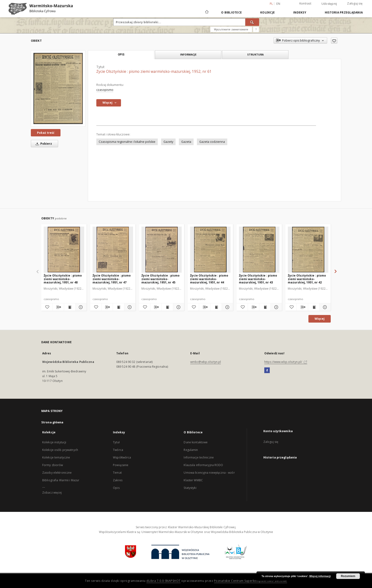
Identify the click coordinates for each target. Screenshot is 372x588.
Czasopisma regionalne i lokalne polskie (127, 142)
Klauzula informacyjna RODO (203, 465)
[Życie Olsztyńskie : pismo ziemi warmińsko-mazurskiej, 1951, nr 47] (113, 250)
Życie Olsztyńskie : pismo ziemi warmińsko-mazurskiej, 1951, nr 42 (307, 279)
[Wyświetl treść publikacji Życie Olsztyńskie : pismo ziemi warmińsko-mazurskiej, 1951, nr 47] (119, 307)
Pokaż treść (46, 133)
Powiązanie (121, 465)
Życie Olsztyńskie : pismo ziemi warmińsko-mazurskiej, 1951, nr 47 (112, 279)
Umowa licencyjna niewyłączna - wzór (209, 473)
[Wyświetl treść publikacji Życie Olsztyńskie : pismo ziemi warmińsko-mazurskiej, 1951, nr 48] (70, 307)
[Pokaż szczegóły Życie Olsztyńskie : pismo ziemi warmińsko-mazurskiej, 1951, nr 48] (80, 307)
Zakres (118, 480)
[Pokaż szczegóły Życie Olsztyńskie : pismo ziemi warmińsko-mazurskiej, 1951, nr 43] (276, 307)
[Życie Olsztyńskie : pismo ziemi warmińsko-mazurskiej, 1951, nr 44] (210, 250)
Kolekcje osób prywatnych (60, 450)
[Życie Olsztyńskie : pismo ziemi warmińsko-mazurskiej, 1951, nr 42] (308, 250)
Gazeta (186, 142)
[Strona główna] (207, 12)
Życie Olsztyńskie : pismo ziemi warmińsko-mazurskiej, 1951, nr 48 (63, 279)
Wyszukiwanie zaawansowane (231, 29)
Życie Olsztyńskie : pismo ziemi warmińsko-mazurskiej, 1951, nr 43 (258, 279)
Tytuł (116, 442)
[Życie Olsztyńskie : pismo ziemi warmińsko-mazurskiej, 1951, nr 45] (162, 250)
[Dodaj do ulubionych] (334, 41)
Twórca (118, 450)
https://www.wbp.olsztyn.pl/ (286, 362)
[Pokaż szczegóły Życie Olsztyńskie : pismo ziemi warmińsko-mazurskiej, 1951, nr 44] (227, 307)
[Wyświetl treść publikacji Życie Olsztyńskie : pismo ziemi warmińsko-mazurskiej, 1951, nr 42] (314, 307)
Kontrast (305, 3)
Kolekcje (267, 12)
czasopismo (105, 90)
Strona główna (52, 422)
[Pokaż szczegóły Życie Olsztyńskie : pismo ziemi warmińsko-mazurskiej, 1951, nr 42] (324, 307)
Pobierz (43, 144)
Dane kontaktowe (196, 442)
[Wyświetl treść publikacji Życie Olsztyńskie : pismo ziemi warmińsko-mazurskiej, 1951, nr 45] (167, 307)
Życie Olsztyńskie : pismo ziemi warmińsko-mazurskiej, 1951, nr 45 (160, 279)
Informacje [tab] (188, 54)
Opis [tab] (121, 55)
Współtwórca (122, 457)
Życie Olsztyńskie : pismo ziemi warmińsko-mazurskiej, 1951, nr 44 (209, 279)
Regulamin (191, 450)
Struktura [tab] (255, 54)
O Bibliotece (231, 12)
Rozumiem (348, 576)
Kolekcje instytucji (54, 442)
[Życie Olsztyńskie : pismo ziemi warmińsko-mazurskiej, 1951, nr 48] (64, 250)
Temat (117, 473)
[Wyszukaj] (252, 22)
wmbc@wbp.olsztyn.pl (206, 362)
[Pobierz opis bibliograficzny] (58, 307)
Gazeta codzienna (212, 142)
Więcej (320, 319)
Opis (116, 488)
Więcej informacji (320, 576)
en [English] (278, 4)
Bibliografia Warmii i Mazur (61, 480)
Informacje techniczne (199, 457)
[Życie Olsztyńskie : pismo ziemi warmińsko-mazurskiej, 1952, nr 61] (58, 88)
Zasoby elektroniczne (57, 473)
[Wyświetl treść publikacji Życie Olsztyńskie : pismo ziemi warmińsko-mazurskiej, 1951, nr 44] (216, 307)
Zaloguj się (355, 3)
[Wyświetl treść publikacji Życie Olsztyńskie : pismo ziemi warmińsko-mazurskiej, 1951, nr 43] (265, 307)
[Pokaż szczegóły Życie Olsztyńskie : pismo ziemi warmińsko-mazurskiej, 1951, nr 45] (178, 307)
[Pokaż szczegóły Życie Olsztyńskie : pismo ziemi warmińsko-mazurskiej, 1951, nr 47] (129, 307)
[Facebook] (267, 370)
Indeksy (300, 12)
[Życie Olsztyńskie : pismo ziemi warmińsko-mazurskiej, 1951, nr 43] (259, 250)
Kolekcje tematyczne (56, 457)
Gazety (168, 142)
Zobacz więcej (52, 493)
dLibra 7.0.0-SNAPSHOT (163, 581)
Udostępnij (329, 4)
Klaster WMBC (193, 480)
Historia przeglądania (344, 12)
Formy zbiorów (53, 465)
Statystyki (190, 488)
